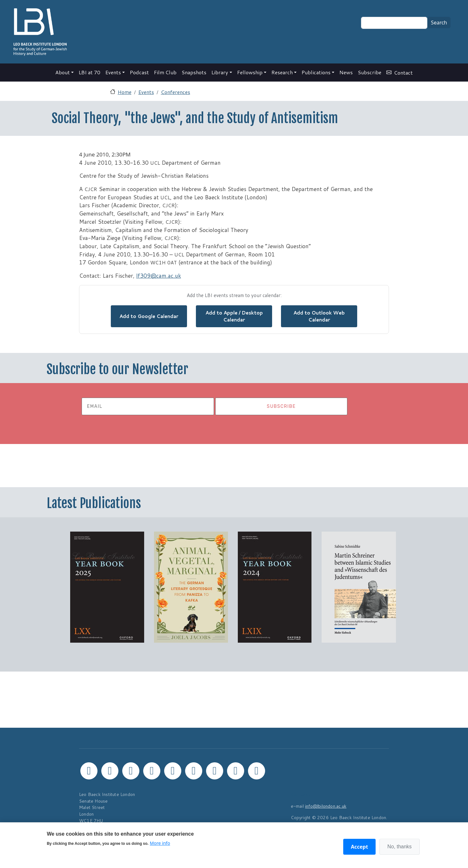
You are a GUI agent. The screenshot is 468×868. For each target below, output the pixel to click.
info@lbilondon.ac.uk (326, 806)
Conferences (176, 92)
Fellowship (250, 72)
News (346, 72)
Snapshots (194, 72)
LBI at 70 (90, 72)
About (63, 72)
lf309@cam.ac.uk (159, 276)
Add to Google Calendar (149, 316)
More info (160, 843)
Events (113, 72)
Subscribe (370, 72)
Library (220, 72)
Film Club (165, 72)
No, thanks (399, 847)
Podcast (139, 72)
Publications (316, 72)
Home (125, 92)
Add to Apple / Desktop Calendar (234, 316)
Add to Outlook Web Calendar (319, 316)
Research (282, 72)
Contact (403, 73)
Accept (359, 847)
